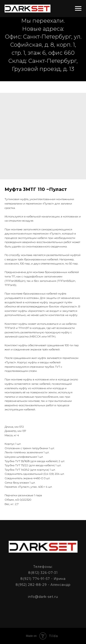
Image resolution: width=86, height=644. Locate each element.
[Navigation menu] (78, 9)
